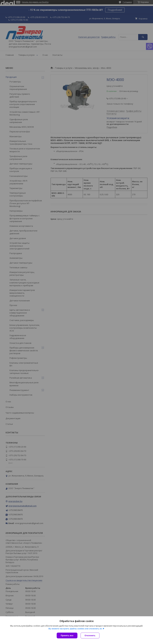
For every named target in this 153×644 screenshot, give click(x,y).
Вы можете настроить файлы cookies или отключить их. (75, 629)
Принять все (67, 635)
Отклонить (90, 635)
